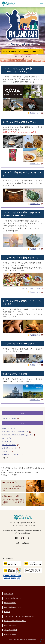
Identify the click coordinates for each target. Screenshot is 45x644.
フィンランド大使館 (9, 418)
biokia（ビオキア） (9, 445)
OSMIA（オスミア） (10, 428)
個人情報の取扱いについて (13, 607)
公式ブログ (26, 543)
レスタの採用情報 (10, 634)
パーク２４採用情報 (11, 630)
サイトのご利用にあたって (13, 598)
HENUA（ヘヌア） (9, 441)
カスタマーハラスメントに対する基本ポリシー (19, 616)
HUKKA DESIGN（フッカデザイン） (16, 432)
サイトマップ (9, 594)
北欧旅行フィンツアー (10, 448)
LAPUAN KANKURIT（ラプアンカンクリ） (18, 435)
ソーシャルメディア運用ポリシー (15, 621)
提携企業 (7, 612)
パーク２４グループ (11, 625)
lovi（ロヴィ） (8, 438)
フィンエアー (7, 451)
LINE (17, 543)
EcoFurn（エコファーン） (12, 455)
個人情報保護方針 (10, 603)
